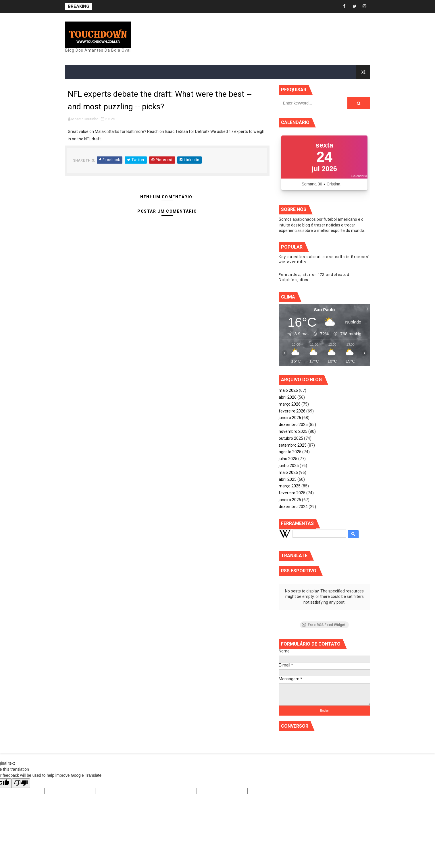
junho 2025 (289, 466)
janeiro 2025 (290, 500)
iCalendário (359, 176)
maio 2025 (288, 472)
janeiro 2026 (290, 418)
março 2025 (290, 486)
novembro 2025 (293, 431)
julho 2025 (288, 459)
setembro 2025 (293, 445)
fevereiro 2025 (292, 493)
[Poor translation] (21, 783)
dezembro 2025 (293, 425)
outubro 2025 (291, 438)
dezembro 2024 (293, 507)
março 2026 (290, 404)
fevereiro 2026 (292, 411)
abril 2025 (288, 479)
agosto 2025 (290, 452)
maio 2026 (288, 390)
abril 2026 (288, 397)
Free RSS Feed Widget (324, 625)
